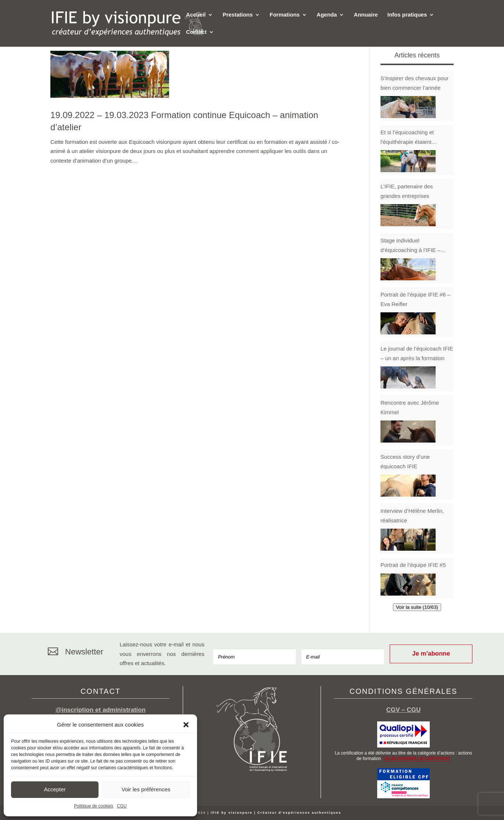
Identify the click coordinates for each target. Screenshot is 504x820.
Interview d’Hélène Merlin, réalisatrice (412, 516)
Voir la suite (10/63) (417, 607)
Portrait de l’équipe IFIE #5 (413, 565)
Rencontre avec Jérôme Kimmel (410, 407)
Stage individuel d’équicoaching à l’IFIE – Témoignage (410, 246)
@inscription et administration (101, 710)
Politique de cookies (94, 806)
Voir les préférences (146, 789)
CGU (122, 806)
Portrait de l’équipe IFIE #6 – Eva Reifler (415, 299)
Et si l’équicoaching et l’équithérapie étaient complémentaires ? (407, 138)
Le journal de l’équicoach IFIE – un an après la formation (417, 353)
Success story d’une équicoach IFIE (405, 462)
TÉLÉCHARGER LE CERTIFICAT (417, 759)
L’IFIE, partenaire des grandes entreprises (407, 191)
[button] (186, 725)
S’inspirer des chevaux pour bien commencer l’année (414, 83)
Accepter (55, 789)
